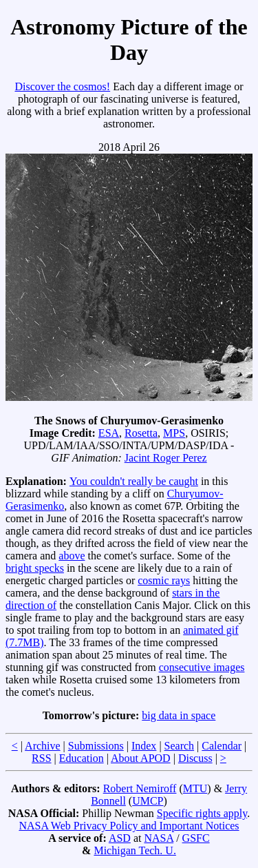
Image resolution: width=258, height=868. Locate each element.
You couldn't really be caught (134, 481)
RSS (41, 758)
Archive (43, 746)
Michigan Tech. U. (135, 850)
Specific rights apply (202, 813)
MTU (195, 788)
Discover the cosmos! (62, 86)
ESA (109, 433)
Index (144, 746)
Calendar (222, 746)
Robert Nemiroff (140, 788)
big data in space (179, 715)
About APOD (141, 758)
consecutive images (202, 667)
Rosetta (141, 433)
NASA (159, 838)
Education (82, 758)
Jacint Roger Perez (166, 458)
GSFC (196, 838)
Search (180, 746)
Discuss (195, 758)
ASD (120, 838)
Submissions (96, 746)
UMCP (148, 801)
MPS (174, 433)
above (72, 556)
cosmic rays (164, 580)
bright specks (35, 568)
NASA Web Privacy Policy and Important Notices (129, 826)
